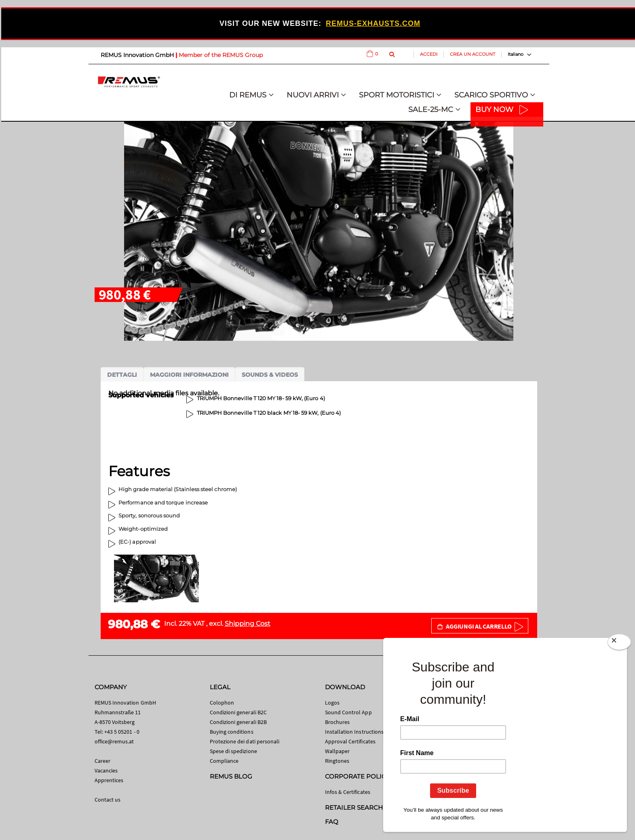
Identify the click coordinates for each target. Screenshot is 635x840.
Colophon (222, 703)
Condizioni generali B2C (238, 712)
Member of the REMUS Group (221, 55)
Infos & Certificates (348, 792)
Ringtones (337, 761)
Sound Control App (348, 712)
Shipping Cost (248, 624)
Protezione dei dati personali (245, 741)
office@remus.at (114, 741)
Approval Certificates (350, 741)
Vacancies (106, 770)
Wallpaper (338, 751)
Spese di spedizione (233, 751)
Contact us (108, 800)
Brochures (338, 722)
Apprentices (109, 780)
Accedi (429, 54)
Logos (332, 703)
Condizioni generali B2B (238, 722)
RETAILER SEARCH (354, 807)
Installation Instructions (354, 732)
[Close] (619, 644)
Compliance (224, 761)
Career (102, 761)
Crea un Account (473, 54)
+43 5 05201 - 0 (122, 732)
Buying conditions (232, 732)
